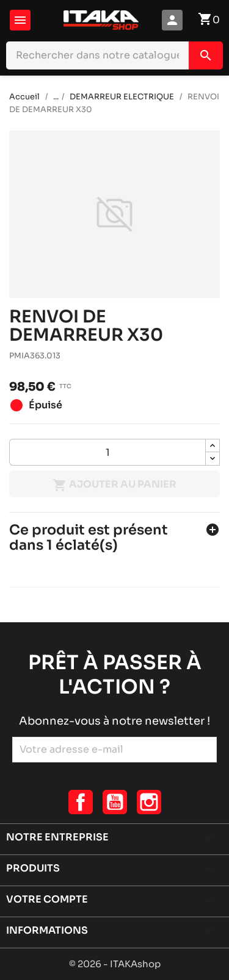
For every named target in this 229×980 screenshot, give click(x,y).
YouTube (115, 802)
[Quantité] (107, 452)
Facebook (81, 802)
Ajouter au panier (114, 485)
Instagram (149, 802)
